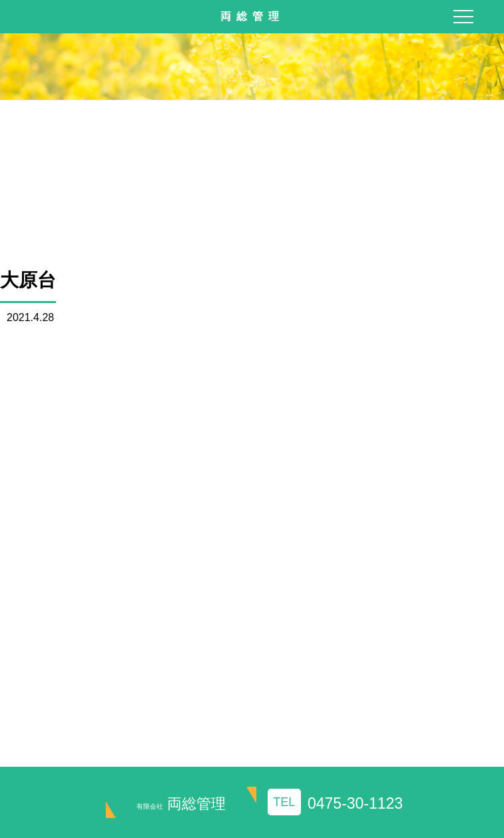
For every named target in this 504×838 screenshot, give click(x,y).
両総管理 (181, 804)
